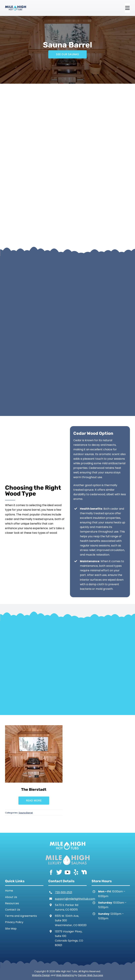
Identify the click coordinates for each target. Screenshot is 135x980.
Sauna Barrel (26, 813)
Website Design (41, 975)
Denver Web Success (91, 975)
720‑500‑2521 (64, 892)
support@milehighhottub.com (75, 899)
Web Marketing (65, 975)
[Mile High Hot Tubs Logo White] (67, 841)
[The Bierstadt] (34, 727)
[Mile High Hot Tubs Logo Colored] (16, 7)
